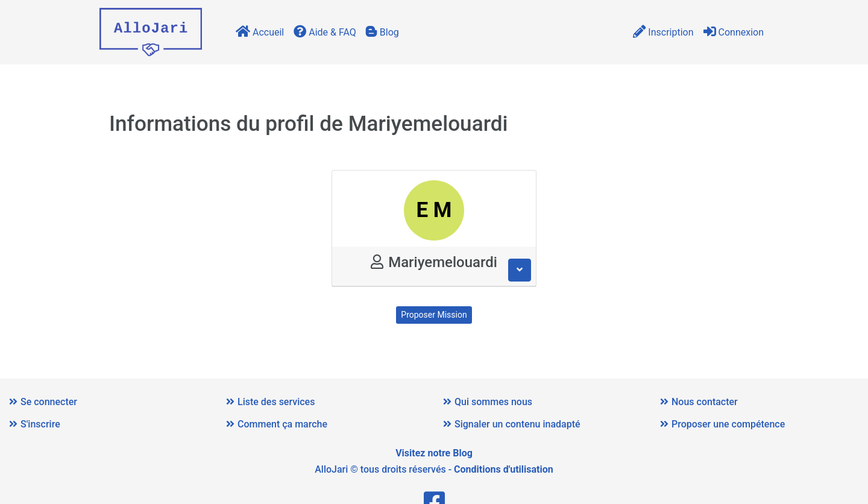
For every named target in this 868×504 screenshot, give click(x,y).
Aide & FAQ (325, 32)
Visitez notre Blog (434, 453)
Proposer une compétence (722, 424)
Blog (382, 32)
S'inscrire (35, 424)
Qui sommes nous (488, 402)
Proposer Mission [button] (434, 315)
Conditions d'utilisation (504, 469)
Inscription (663, 32)
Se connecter (43, 402)
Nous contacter (699, 402)
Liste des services (270, 402)
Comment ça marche (277, 424)
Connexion (734, 32)
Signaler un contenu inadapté (512, 424)
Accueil (260, 32)
